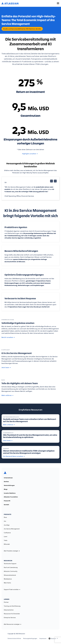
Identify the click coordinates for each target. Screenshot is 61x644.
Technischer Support (10, 564)
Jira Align (7, 525)
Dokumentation (9, 610)
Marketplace (8, 579)
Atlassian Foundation (11, 497)
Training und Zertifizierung (12, 606)
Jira (5, 521)
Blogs (6, 489)
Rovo (5, 517)
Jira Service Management (12, 529)
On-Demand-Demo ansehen (14, 456)
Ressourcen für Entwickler (12, 614)
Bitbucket (7, 544)
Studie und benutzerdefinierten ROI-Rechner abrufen (22, 29)
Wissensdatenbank (10, 575)
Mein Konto (7, 583)
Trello (6, 540)
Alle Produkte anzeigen (12, 551)
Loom (6, 537)
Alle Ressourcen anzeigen (13, 624)
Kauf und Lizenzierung (11, 567)
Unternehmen (8, 478)
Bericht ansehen (8, 337)
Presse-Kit (7, 501)
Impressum (43, 638)
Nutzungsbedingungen (30, 638)
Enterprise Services (10, 618)
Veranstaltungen (9, 485)
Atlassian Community (11, 571)
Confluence (7, 533)
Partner (6, 602)
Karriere (6, 482)
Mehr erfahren (7, 395)
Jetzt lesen (6, 367)
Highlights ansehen (30, 154)
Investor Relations (10, 493)
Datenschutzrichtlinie (14, 638)
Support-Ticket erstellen (12, 589)
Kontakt (6, 505)
